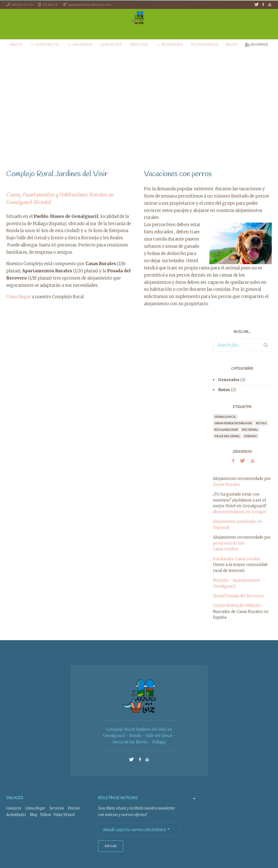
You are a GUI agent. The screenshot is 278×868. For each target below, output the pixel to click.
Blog (34, 815)
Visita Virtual (64, 815)
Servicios (57, 808)
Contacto (14, 808)
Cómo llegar (19, 297)
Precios (74, 808)
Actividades (16, 815)
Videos (46, 815)
